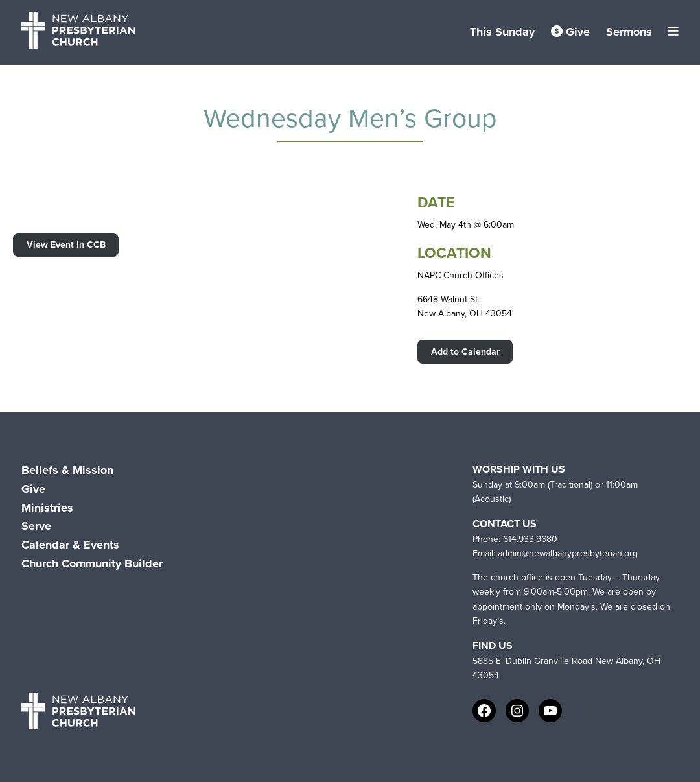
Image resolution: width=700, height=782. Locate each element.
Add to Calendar (465, 352)
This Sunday (502, 32)
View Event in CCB (66, 245)
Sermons (629, 32)
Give (570, 32)
